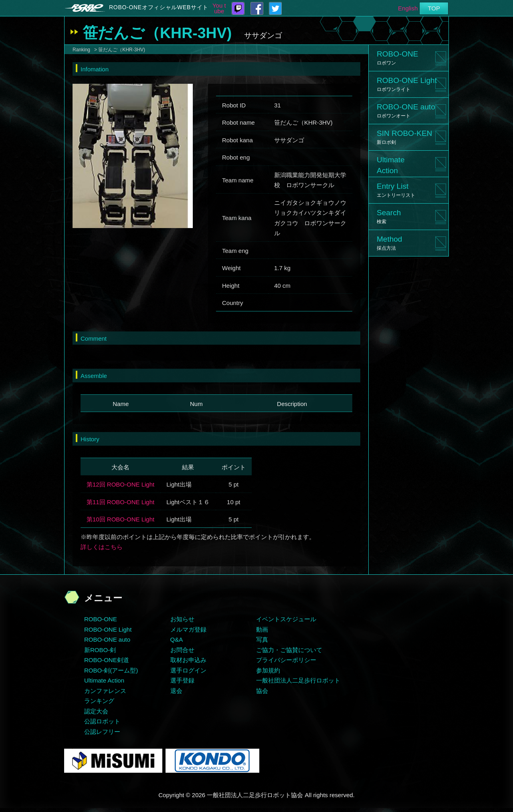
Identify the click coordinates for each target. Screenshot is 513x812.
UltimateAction (391, 165)
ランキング (99, 701)
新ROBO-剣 (100, 650)
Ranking (81, 50)
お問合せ (182, 650)
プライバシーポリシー (286, 660)
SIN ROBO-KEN (404, 137)
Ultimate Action (104, 680)
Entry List (396, 190)
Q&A (177, 639)
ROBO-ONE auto (406, 111)
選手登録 (182, 680)
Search (389, 216)
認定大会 (96, 711)
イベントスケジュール (286, 619)
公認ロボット (102, 721)
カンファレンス (105, 691)
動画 (262, 629)
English (408, 8)
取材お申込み (188, 660)
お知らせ (182, 619)
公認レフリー (102, 732)
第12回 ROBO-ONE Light (120, 484)
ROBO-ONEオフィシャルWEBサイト (159, 7)
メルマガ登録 (188, 629)
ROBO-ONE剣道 (107, 660)
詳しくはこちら (102, 547)
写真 (262, 639)
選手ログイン (188, 670)
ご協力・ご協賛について (289, 650)
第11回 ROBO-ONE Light (120, 502)
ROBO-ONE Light (407, 84)
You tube (219, 8)
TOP (434, 8)
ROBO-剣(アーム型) (111, 670)
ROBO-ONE (397, 58)
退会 (176, 691)
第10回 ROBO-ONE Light (120, 519)
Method (389, 243)
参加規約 (268, 670)
